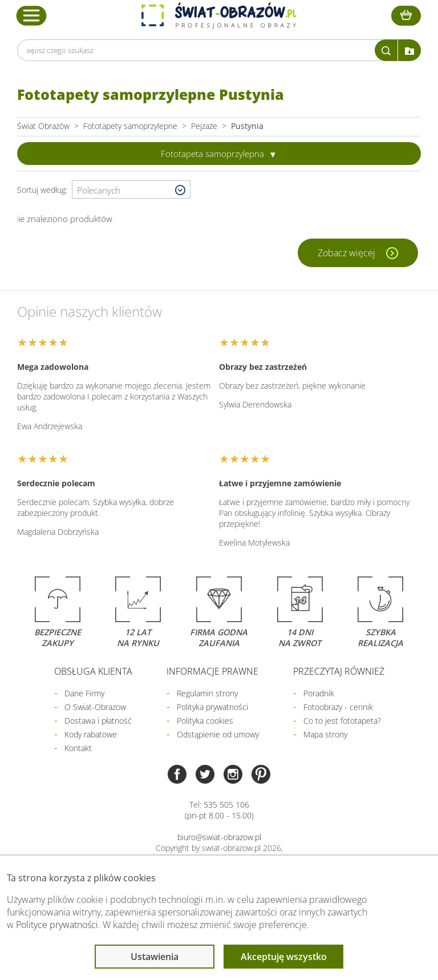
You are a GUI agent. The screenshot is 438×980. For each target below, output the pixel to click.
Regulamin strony (207, 693)
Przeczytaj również (339, 671)
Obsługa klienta (93, 671)
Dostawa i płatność (98, 721)
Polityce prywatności (57, 925)
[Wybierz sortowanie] (131, 190)
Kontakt (78, 748)
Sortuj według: (44, 190)
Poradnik (319, 693)
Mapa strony (325, 734)
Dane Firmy (84, 693)
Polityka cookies (205, 721)
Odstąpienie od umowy (218, 734)
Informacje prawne (212, 671)
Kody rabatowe (91, 734)
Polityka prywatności (212, 707)
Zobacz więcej (348, 253)
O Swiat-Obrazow (95, 707)
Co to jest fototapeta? (342, 721)
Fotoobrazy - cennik (338, 707)
